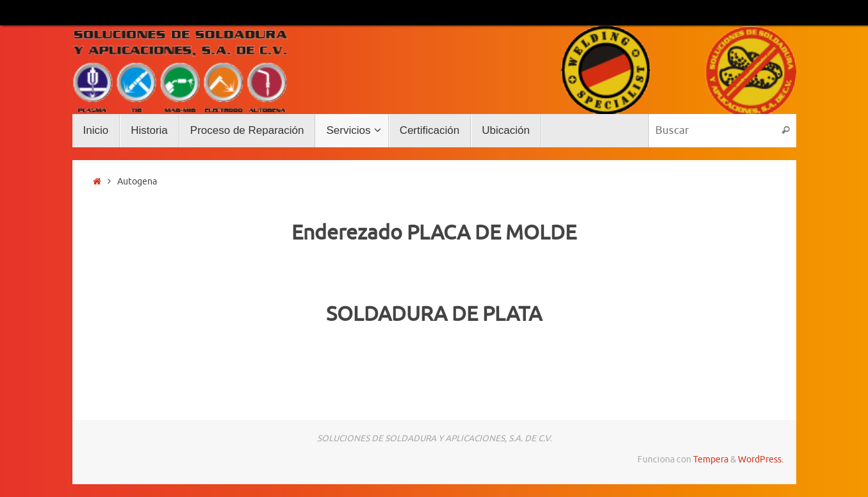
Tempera (711, 460)
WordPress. (761, 460)
